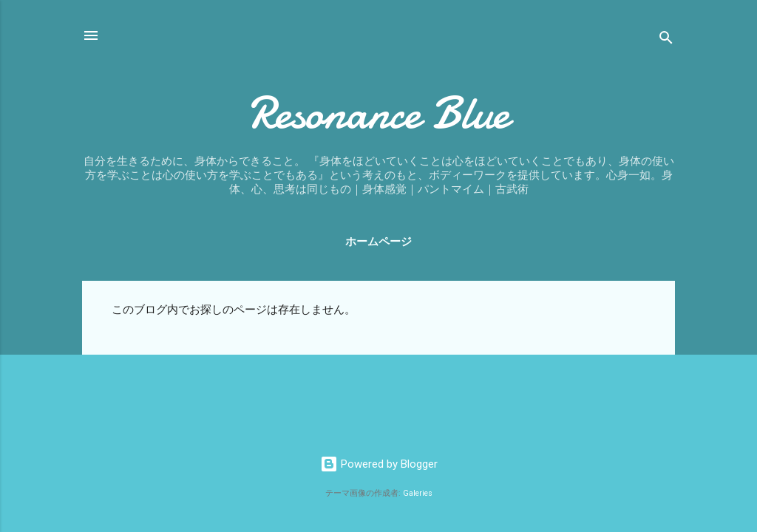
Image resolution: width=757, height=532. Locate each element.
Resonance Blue (378, 113)
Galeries (418, 493)
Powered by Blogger (379, 464)
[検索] (666, 40)
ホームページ (378, 242)
